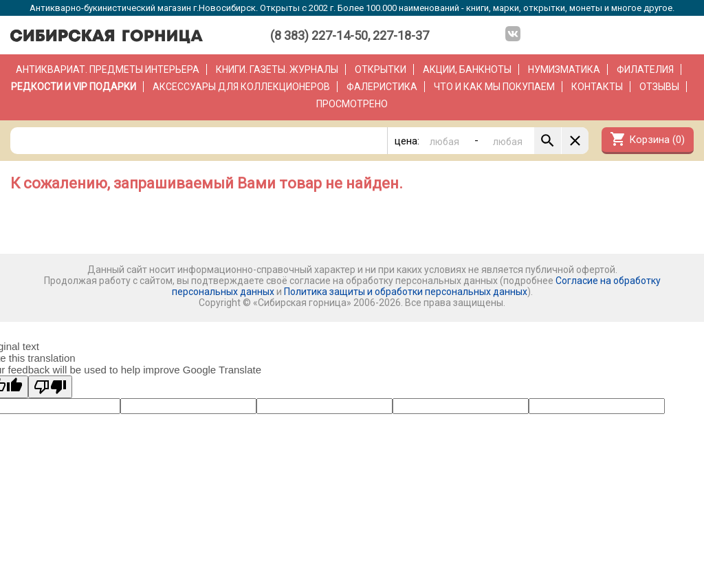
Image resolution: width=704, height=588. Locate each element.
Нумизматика (564, 69)
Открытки (381, 69)
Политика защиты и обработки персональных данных (406, 292)
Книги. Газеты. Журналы (277, 69)
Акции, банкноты (467, 69)
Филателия (645, 69)
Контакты (597, 87)
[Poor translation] (50, 387)
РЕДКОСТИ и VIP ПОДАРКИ (74, 87)
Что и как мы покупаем (494, 87)
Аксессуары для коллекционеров (241, 87)
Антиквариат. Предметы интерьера (108, 69)
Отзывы (659, 87)
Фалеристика (382, 87)
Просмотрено (352, 104)
